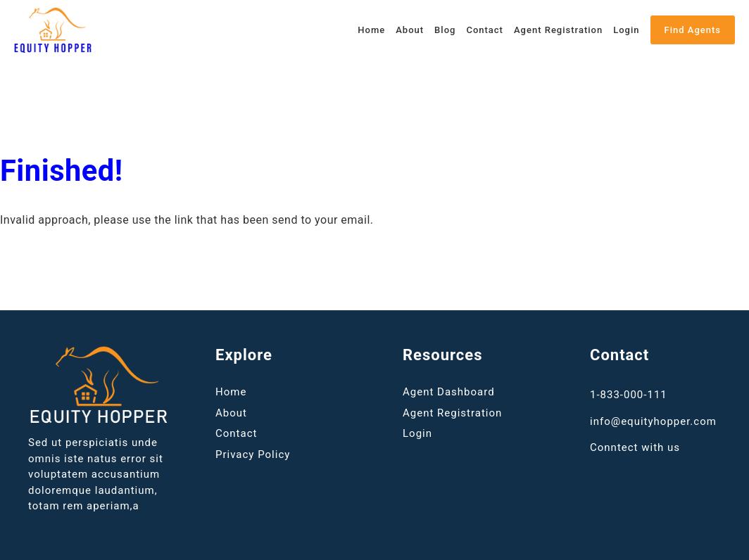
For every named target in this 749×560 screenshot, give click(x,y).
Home (371, 30)
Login (626, 30)
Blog (445, 30)
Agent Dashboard (449, 392)
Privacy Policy (253, 454)
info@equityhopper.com (653, 421)
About (410, 30)
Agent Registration (558, 30)
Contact (485, 30)
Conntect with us (635, 447)
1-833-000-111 (629, 395)
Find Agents (693, 30)
